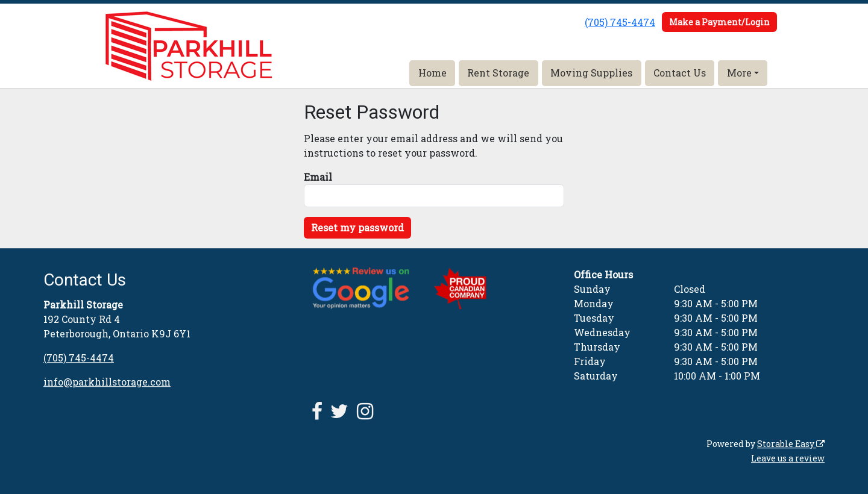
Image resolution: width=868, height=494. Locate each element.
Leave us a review (788, 458)
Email (318, 177)
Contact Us (680, 73)
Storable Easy (791, 444)
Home (432, 73)
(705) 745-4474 (620, 22)
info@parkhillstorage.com (107, 382)
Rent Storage (498, 73)
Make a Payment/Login (719, 22)
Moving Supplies (591, 73)
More (739, 73)
